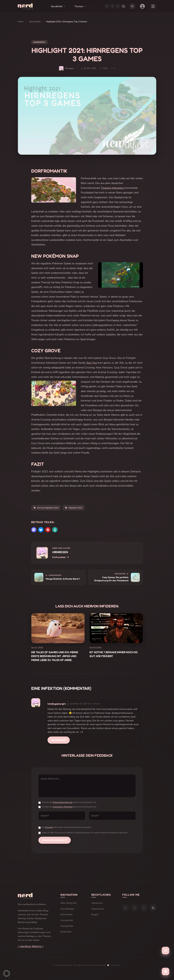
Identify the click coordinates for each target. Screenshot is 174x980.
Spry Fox (92, 363)
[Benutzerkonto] (142, 6)
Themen (79, 6)
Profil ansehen (61, 557)
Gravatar (49, 827)
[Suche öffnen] (132, 6)
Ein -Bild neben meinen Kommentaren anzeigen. (67, 827)
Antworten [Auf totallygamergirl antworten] (59, 740)
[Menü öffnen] (153, 6)
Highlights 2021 (74, 508)
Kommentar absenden (55, 840)
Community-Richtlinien (63, 807)
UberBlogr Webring (31, 946)
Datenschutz (98, 909)
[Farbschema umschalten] (165, 971)
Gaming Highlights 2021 (46, 508)
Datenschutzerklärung (62, 802)
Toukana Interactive (112, 188)
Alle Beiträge (67, 909)
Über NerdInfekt (69, 903)
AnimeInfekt (67, 920)
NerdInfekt (57, 6)
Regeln (95, 914)
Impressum (97, 903)
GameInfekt (35, 22)
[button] (34, 530)
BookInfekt (66, 932)
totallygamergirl (57, 704)
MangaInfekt (67, 926)
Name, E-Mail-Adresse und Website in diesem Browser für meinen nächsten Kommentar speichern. (85, 833)
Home (21, 22)
